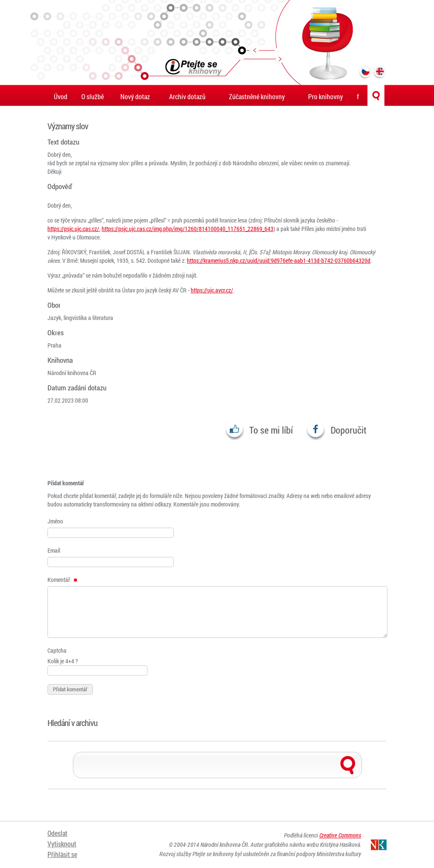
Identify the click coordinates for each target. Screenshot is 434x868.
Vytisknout (62, 844)
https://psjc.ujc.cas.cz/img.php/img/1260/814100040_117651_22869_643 (188, 229)
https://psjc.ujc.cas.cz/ (73, 229)
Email (54, 550)
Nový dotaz (135, 96)
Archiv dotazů (187, 96)
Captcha (57, 650)
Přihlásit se (62, 854)
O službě (93, 96)
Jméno (55, 521)
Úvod (61, 96)
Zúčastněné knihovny (257, 96)
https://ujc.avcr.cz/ (212, 290)
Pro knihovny (325, 96)
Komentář (62, 580)
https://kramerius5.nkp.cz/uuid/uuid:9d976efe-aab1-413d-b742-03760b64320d (279, 260)
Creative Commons (340, 835)
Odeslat (57, 833)
